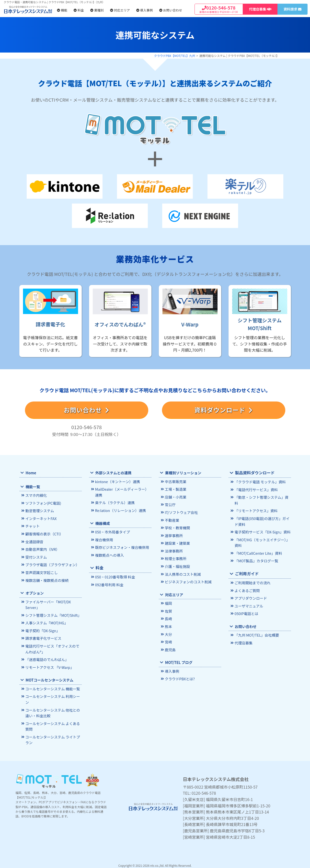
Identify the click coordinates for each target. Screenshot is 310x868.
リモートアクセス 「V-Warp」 (49, 665)
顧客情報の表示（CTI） (44, 533)
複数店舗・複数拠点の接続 (46, 579)
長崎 (168, 617)
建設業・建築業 (177, 542)
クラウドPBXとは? (179, 676)
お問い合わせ (171, 10)
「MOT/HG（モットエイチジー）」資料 (261, 536)
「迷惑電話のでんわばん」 (46, 657)
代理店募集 (243, 635)
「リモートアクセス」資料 (255, 505)
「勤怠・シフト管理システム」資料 (263, 497)
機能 (62, 10)
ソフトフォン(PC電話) (43, 503)
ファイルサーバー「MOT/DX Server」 (47, 603)
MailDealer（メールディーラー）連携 (123, 492)
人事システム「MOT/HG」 (46, 621)
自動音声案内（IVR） (42, 548)
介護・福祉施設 (177, 565)
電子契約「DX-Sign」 (42, 629)
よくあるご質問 (247, 583)
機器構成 (102, 523)
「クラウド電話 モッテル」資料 (259, 482)
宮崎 (168, 640)
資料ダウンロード (223, 410)
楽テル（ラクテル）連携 (114, 502)
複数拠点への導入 (109, 554)
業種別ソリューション (183, 473)
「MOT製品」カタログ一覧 (256, 554)
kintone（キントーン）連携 (117, 482)
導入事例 (145, 10)
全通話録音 (34, 541)
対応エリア (120, 10)
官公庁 (170, 504)
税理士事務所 (175, 557)
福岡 (168, 602)
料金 (79, 10)
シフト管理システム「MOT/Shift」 (53, 613)
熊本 (168, 624)
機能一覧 (33, 487)
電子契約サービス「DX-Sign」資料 (262, 525)
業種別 (97, 10)
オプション (34, 591)
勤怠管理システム (39, 511)
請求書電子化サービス (43, 636)
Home (31, 473)
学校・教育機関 (177, 527)
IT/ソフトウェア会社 (181, 512)
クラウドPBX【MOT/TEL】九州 (175, 56)
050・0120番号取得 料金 (115, 576)
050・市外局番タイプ (112, 531)
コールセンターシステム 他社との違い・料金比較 (52, 710)
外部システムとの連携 (113, 473)
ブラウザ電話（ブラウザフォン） (52, 564)
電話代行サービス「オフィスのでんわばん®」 (53, 647)
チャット (32, 526)
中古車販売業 (175, 482)
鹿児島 (170, 647)
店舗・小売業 (175, 497)
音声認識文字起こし (41, 571)
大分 (168, 632)
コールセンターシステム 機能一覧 (52, 686)
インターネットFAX (40, 518)
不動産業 (172, 519)
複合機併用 (104, 539)
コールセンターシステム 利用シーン (52, 697)
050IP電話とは (246, 606)
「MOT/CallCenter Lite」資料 (258, 546)
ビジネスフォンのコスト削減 (188, 580)
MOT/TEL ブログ (178, 660)
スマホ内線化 (36, 495)
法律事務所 (173, 550)
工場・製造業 (175, 489)
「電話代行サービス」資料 (256, 489)
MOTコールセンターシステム (49, 678)
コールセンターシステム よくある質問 (52, 723)
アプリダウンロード (250, 591)
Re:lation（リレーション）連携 (120, 510)
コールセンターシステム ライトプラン (52, 736)
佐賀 (168, 609)
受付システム (36, 556)
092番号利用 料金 (109, 583)
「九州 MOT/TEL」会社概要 (256, 627)
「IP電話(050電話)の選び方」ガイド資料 (261, 515)
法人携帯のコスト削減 (182, 573)
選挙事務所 (173, 535)
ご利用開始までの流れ (252, 575)
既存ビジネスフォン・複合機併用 (121, 547)
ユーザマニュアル (248, 598)
